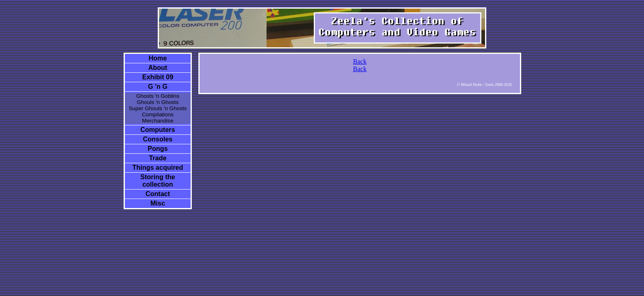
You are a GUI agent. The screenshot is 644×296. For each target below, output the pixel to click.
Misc (158, 203)
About (158, 68)
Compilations (158, 114)
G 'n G (158, 87)
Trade (158, 158)
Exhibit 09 (158, 77)
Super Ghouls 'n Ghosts (158, 108)
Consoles (158, 139)
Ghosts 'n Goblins (158, 96)
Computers (158, 130)
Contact (158, 194)
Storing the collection (158, 181)
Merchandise (158, 121)
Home (158, 58)
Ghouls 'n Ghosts (158, 102)
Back (360, 61)
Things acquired (158, 168)
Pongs (158, 149)
